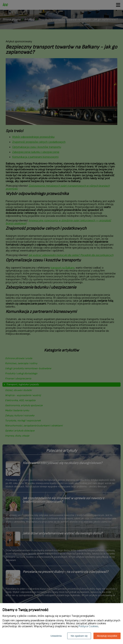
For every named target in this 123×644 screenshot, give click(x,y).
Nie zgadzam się (79, 636)
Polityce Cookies (88, 626)
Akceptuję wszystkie (107, 636)
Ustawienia (56, 636)
